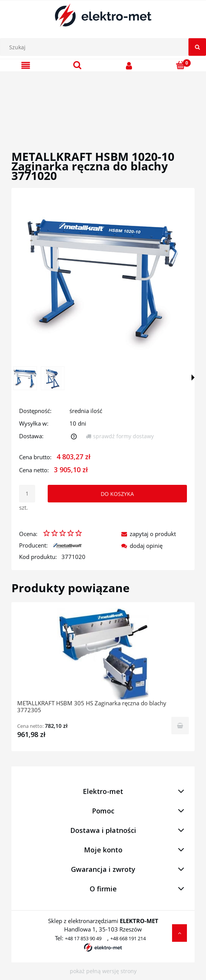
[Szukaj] (197, 47)
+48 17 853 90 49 (83, 938)
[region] (103, 102)
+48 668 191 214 (128, 938)
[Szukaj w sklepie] (105, 47)
